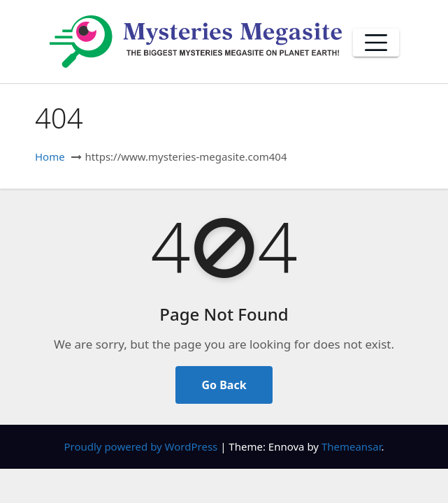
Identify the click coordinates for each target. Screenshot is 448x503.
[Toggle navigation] (376, 43)
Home (50, 156)
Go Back (224, 385)
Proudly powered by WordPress (142, 446)
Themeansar (352, 446)
